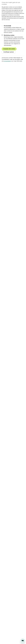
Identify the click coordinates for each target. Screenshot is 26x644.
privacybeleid (7, 61)
